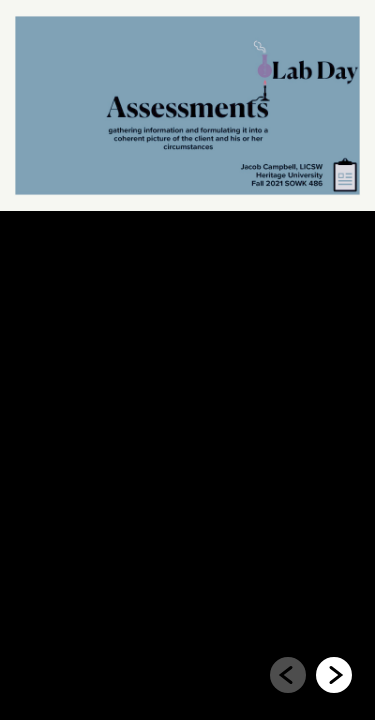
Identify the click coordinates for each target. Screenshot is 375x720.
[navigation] (311, 678)
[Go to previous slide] (288, 675)
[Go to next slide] (334, 675)
